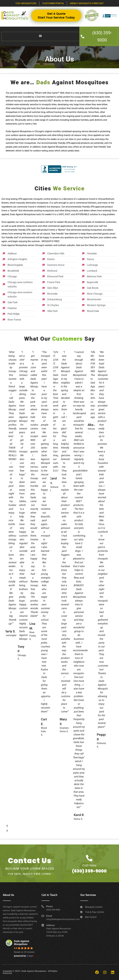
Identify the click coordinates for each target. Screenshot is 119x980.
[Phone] (43, 906)
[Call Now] (89, 858)
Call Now (89, 865)
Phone (49, 906)
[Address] (43, 925)
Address (50, 925)
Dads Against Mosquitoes (22, 943)
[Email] (43, 916)
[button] (40, 36)
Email (49, 916)
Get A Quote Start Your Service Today (56, 16)
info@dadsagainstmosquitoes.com (63, 919)
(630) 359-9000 (89, 871)
